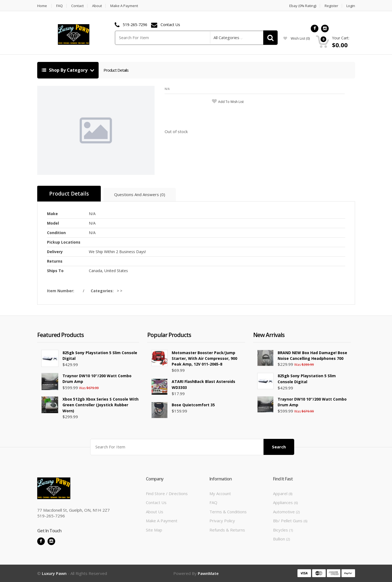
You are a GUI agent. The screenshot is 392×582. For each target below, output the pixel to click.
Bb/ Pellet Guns (290, 521)
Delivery (55, 252)
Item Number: (62, 291)
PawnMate (208, 573)
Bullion (281, 539)
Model (53, 223)
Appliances (285, 502)
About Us (155, 512)
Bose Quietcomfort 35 (193, 405)
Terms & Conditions (228, 512)
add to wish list (231, 102)
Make (52, 214)
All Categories (226, 37)
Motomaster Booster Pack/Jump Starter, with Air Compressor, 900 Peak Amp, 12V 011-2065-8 (204, 358)
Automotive (286, 512)
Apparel (283, 493)
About (97, 6)
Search (279, 447)
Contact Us (170, 25)
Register (331, 6)
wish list (297, 38)
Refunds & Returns (227, 530)
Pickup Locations (64, 242)
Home (42, 6)
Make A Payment (124, 6)
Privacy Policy (222, 521)
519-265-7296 (135, 25)
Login (351, 6)
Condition (56, 233)
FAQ (59, 6)
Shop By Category (65, 70)
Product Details (116, 70)
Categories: (103, 291)
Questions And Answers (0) (140, 194)
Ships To (55, 271)
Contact (77, 6)
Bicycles (283, 530)
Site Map (154, 530)
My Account (220, 493)
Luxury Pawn (55, 573)
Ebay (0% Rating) (303, 6)
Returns (55, 261)
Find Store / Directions (167, 493)
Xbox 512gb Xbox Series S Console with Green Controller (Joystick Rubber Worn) (101, 405)
